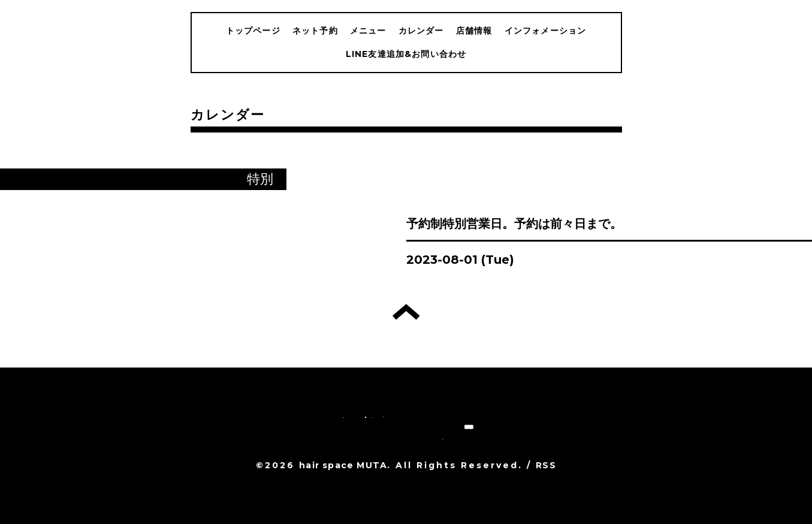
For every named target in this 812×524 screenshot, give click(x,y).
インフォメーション (546, 31)
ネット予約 (315, 31)
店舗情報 (474, 31)
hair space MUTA (343, 465)
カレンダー (421, 31)
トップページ (253, 31)
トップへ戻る (406, 312)
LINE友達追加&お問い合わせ (406, 54)
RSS (546, 465)
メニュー (368, 31)
